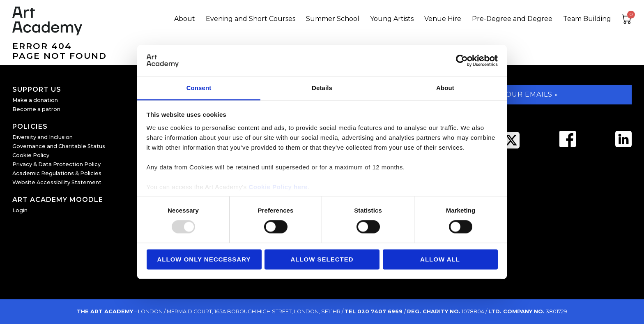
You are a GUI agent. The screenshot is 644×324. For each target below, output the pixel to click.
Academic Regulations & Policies (57, 173)
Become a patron (36, 109)
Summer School (333, 19)
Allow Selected (322, 259)
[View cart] (627, 20)
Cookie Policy (31, 155)
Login (20, 210)
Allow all (440, 259)
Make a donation (35, 100)
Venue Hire (443, 19)
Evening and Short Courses (251, 19)
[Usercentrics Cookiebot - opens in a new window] (462, 61)
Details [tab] (322, 88)
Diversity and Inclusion (43, 137)
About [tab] (445, 88)
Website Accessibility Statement (57, 182)
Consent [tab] (199, 88)
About (185, 19)
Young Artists (392, 19)
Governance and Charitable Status (59, 146)
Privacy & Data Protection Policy (56, 164)
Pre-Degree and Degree (512, 19)
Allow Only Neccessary (204, 259)
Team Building (587, 19)
